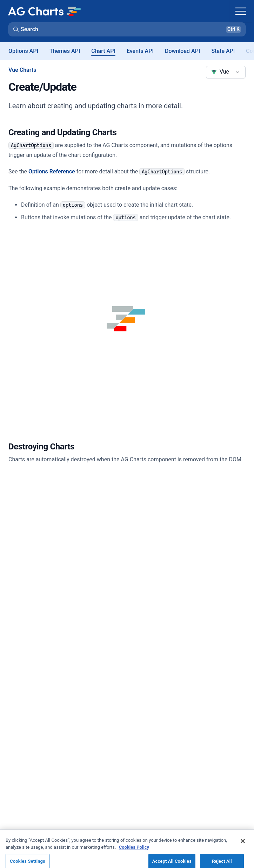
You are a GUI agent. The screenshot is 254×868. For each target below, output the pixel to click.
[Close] (243, 845)
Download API (182, 51)
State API (223, 51)
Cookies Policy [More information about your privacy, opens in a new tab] (134, 850)
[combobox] (226, 72)
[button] (127, 29)
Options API (23, 51)
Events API (140, 51)
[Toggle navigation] (241, 11)
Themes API (65, 51)
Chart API (103, 51)
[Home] (44, 11)
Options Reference (52, 171)
